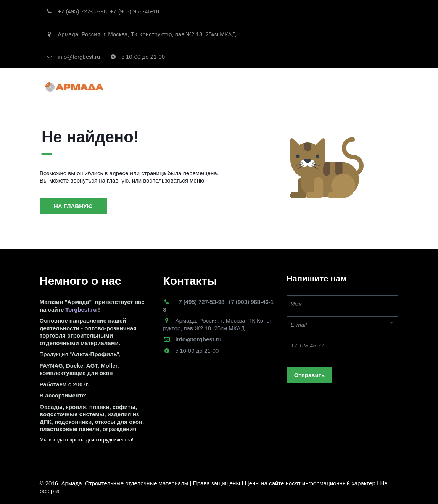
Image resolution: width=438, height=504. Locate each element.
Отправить (310, 375)
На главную (73, 206)
